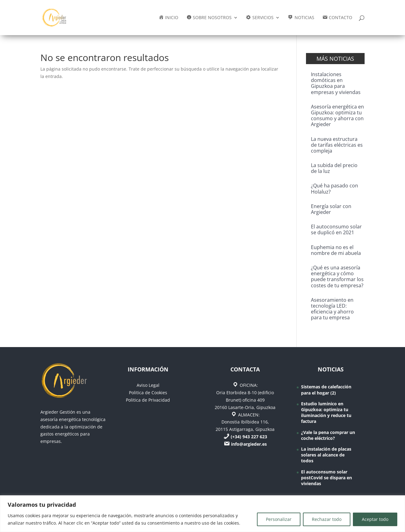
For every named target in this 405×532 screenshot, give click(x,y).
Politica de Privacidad (148, 400)
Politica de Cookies (148, 393)
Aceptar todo (375, 519)
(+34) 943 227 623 (249, 437)
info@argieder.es (249, 444)
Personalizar (279, 519)
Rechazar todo (327, 519)
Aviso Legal (148, 385)
